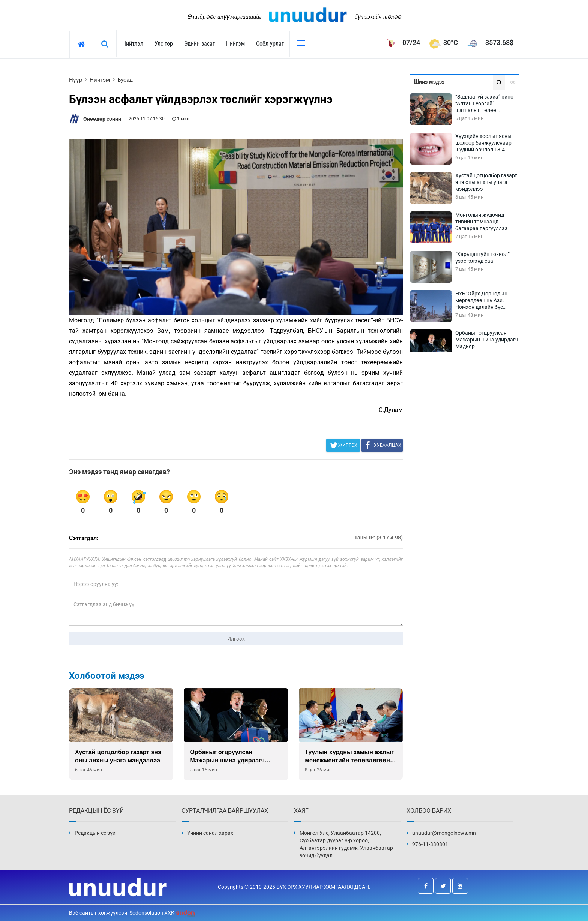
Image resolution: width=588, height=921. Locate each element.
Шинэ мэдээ (429, 82)
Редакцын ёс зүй (95, 833)
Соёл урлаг (270, 44)
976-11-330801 (430, 844)
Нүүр (76, 80)
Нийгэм (235, 44)
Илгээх (236, 639)
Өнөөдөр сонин (102, 119)
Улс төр (164, 44)
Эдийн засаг (199, 44)
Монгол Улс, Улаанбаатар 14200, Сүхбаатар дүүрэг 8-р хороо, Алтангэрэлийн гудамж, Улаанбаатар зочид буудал (346, 844)
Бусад (125, 80)
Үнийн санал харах (210, 833)
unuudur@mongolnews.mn (444, 833)
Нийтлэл (133, 44)
